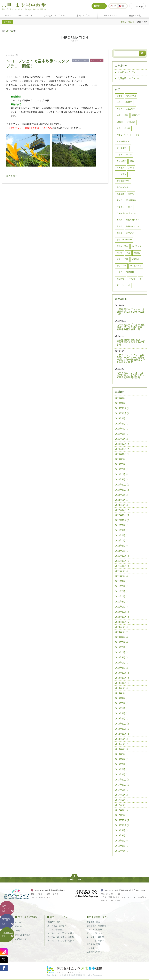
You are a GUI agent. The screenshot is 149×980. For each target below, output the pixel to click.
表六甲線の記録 (93, 944)
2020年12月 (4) (122, 612)
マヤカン (120, 207)
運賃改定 (136, 115)
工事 (126, 259)
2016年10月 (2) (122, 825)
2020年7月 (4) (122, 637)
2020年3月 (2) (122, 657)
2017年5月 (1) (122, 805)
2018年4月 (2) (122, 759)
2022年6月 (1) (122, 535)
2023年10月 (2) (122, 490)
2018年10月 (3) (122, 734)
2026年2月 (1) (122, 403)
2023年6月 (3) (122, 505)
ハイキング (137, 246)
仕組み (120, 272)
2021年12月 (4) (122, 556)
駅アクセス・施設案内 (57, 926)
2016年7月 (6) (122, 840)
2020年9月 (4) (122, 627)
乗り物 (120, 252)
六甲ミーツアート (124, 135)
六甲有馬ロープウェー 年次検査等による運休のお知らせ (131, 312)
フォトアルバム (110, 15)
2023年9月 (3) (122, 495)
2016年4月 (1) (122, 851)
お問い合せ (99, 6)
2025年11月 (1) (122, 408)
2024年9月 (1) (122, 459)
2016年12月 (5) (122, 820)
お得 (119, 128)
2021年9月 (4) (122, 571)
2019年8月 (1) (122, 693)
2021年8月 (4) (122, 576)
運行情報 (130, 272)
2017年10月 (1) (122, 785)
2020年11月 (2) (122, 617)
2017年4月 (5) (122, 810)
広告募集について (94, 952)
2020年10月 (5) (122, 622)
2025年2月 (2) (122, 439)
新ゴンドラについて (95, 933)
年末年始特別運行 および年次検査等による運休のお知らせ (131, 342)
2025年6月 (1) (122, 423)
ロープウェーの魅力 (95, 937)
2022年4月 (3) (122, 540)
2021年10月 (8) (122, 566)
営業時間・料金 (54, 922)
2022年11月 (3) (122, 515)
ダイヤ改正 (121, 161)
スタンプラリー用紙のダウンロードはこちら (30, 128)
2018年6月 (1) (122, 754)
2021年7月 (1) (122, 581)
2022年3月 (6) (122, 546)
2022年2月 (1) (122, 551)
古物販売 (128, 102)
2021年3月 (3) (122, 601)
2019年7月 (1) (122, 698)
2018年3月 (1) (122, 764)
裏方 (128, 252)
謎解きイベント (133, 226)
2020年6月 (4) (122, 642)
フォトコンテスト (124, 154)
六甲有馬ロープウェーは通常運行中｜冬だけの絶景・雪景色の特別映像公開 (131, 327)
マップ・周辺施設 (55, 929)
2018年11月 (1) (122, 729)
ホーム (18, 922)
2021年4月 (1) (122, 596)
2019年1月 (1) (122, 718)
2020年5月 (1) (122, 647)
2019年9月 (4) (122, 688)
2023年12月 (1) (122, 484)
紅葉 (132, 161)
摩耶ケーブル (122, 246)
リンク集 (91, 948)
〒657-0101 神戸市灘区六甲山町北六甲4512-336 (125, 890)
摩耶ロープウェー (124, 239)
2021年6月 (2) (122, 586)
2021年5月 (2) (122, 591)
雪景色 (120, 96)
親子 (130, 207)
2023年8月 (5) (122, 500)
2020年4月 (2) (122, 652)
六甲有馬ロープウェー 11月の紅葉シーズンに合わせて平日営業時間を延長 (131, 375)
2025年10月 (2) (122, 413)
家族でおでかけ (133, 220)
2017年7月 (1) (122, 800)
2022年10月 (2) (122, 520)
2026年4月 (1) (122, 398)
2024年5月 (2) (122, 469)
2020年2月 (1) (122, 662)
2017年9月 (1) (122, 790)
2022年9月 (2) (122, 525)
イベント (132, 279)
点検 (119, 259)
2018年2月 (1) (122, 769)
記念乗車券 (131, 200)
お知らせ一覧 (21, 939)
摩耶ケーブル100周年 (126, 109)
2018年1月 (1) (122, 774)
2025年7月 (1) (122, 418)
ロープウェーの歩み (95, 941)
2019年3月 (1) (122, 713)
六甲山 (131, 167)
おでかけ (130, 233)
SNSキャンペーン (124, 187)
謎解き (120, 226)
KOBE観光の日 (123, 141)
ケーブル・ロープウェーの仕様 (61, 937)
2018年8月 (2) (122, 744)
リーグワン (121, 174)
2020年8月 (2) (122, 632)
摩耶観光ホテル (123, 181)
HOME (8, 15)
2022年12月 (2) (122, 510)
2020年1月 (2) (122, 668)
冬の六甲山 (131, 96)
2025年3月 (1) (122, 434)
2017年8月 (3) (122, 795)
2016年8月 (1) (122, 835)
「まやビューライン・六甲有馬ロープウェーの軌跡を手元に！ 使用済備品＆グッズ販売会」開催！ (131, 358)
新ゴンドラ (121, 266)
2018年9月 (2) (122, 739)
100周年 (120, 122)
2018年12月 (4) (122, 724)
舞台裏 (137, 252)
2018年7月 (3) (122, 749)
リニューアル (136, 266)
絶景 (119, 102)
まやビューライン (26, 15)
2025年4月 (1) (122, 429)
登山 (138, 135)
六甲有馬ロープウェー (54, 15)
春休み (120, 220)
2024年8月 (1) (122, 464)
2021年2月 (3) (122, 607)
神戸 (119, 115)
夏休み (120, 200)
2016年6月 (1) (122, 846)
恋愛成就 (120, 194)
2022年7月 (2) (122, 530)
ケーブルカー (122, 148)
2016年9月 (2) (122, 830)
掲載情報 (120, 279)
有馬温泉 (120, 167)
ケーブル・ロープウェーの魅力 (61, 933)
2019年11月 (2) (122, 678)
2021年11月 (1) (122, 561)
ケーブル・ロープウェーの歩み (61, 941)
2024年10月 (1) (122, 454)
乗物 (126, 115)
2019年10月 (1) (122, 683)
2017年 (9, 31)
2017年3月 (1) (122, 815)
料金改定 (131, 122)
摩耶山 (120, 233)
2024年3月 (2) (122, 479)
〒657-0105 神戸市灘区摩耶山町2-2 (50, 890)
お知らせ (136, 259)
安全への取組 (135, 15)
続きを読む (12, 176)
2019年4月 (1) (122, 708)
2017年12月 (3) (122, 779)
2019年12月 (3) (122, 673)
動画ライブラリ (84, 15)
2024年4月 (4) (122, 474)
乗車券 (127, 128)
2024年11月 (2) (122, 449)
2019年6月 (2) (122, 703)
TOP (4, 31)
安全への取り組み (23, 935)
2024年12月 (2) (122, 444)
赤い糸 (131, 194)
